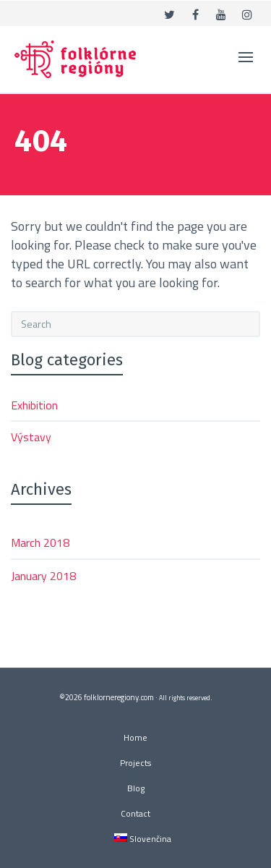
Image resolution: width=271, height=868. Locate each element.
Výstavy (31, 437)
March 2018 (40, 542)
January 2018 (43, 576)
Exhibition (34, 405)
